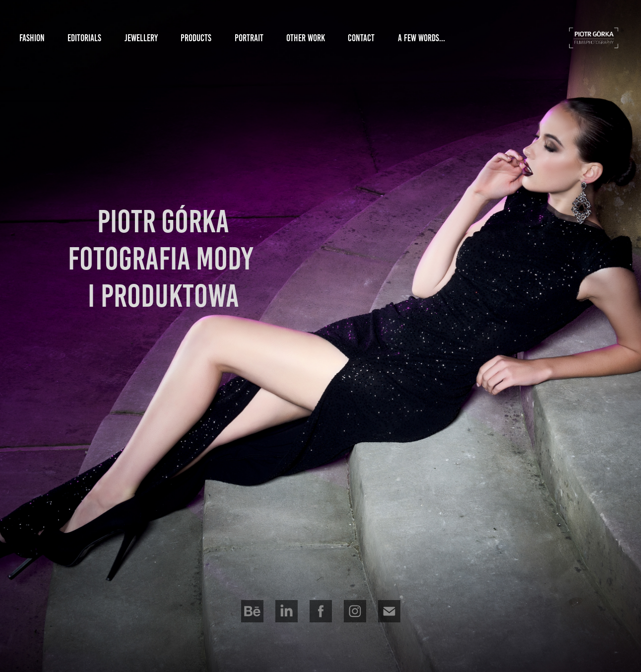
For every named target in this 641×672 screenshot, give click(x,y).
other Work (306, 38)
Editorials (84, 38)
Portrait (249, 38)
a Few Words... (421, 38)
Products (196, 38)
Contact (361, 38)
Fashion (32, 38)
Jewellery (141, 38)
